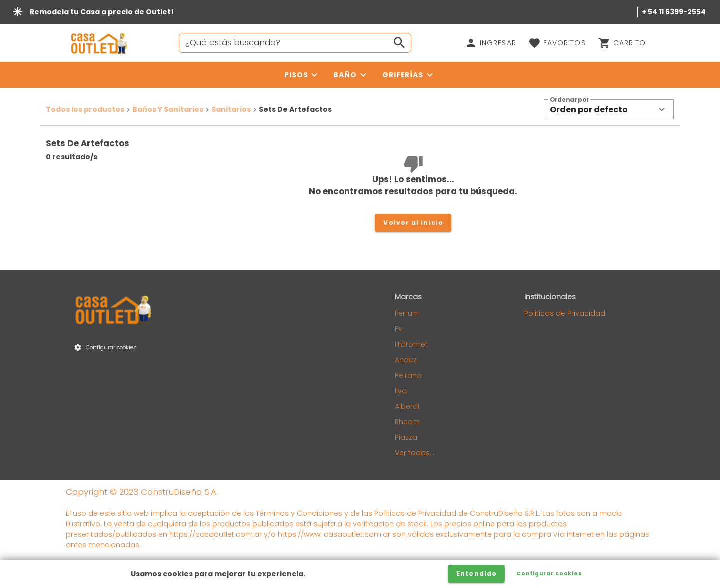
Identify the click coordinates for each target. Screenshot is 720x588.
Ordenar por (569, 100)
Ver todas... (415, 453)
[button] (609, 109)
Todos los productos (85, 109)
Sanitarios (231, 109)
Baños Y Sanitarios (168, 109)
